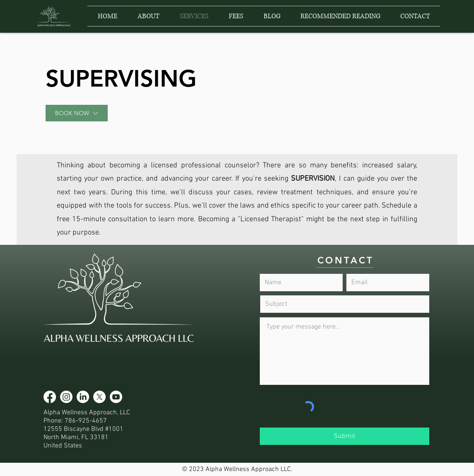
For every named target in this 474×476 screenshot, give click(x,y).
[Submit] (345, 436)
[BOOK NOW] (77, 113)
